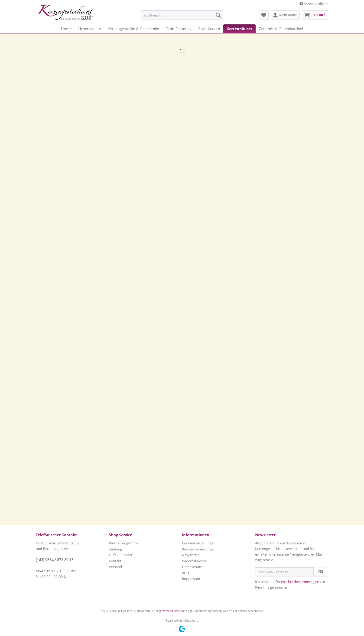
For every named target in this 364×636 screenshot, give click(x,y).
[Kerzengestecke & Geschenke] (133, 29)
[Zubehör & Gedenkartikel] (281, 29)
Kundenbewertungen (199, 549)
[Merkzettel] (264, 15)
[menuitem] (171, 15)
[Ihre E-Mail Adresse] (284, 572)
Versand (115, 567)
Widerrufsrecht (194, 561)
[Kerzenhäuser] (239, 29)
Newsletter (191, 555)
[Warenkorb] (315, 15)
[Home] (66, 29)
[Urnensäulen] (90, 29)
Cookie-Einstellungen (199, 543)
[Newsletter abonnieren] (321, 572)
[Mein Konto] (285, 15)
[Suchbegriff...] (182, 15)
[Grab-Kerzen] (209, 29)
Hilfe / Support (121, 555)
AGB (185, 573)
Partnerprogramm (123, 543)
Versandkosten (172, 611)
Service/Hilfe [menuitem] (312, 4)
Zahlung (115, 549)
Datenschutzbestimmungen (297, 582)
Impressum (191, 579)
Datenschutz (192, 567)
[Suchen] (218, 15)
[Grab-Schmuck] (178, 29)
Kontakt (115, 561)
